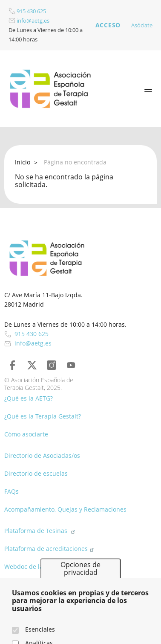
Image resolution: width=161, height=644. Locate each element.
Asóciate (142, 25)
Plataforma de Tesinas (41, 531)
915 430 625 (27, 11)
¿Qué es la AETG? (29, 398)
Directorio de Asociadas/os (42, 455)
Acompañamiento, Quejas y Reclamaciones (65, 509)
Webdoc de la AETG (36, 566)
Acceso (108, 25)
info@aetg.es (29, 20)
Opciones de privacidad (80, 579)
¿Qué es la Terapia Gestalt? (43, 416)
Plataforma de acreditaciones (50, 549)
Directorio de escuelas (36, 473)
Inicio (23, 162)
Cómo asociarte (26, 434)
